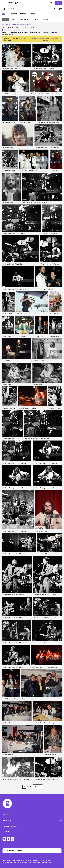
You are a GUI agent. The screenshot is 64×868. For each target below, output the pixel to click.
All (6, 19)
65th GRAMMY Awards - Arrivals (31, 122)
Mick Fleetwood (8, 147)
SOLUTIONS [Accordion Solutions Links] (32, 820)
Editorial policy (17, 860)
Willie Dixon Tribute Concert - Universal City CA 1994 (20, 779)
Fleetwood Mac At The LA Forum (44, 68)
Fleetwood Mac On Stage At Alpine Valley (46, 667)
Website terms (7, 860)
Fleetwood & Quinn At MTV (12, 314)
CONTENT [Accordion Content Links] (32, 815)
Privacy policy (27, 860)
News (36, 19)
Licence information (39, 860)
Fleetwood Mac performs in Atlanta (47, 147)
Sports (13, 19)
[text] (30, 9)
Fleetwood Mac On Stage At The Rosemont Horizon (20, 289)
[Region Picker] (32, 851)
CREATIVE (15, 14)
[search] (5, 9)
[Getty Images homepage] (13, 3)
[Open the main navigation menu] (4, 3)
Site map (49, 860)
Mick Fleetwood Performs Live (28, 314)
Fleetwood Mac (38, 361)
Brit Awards (7, 361)
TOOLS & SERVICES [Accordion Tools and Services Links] (32, 826)
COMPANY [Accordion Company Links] (32, 832)
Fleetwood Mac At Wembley (12, 336)
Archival (45, 19)
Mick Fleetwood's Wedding (12, 68)
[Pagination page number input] (24, 787)
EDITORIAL (24, 14)
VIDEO (33, 14)
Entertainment (25, 19)
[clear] (55, 9)
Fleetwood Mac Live (57, 336)
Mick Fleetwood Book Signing (13, 699)
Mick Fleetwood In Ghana (28, 408)
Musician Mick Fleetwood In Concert (49, 779)
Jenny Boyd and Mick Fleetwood (49, 122)
